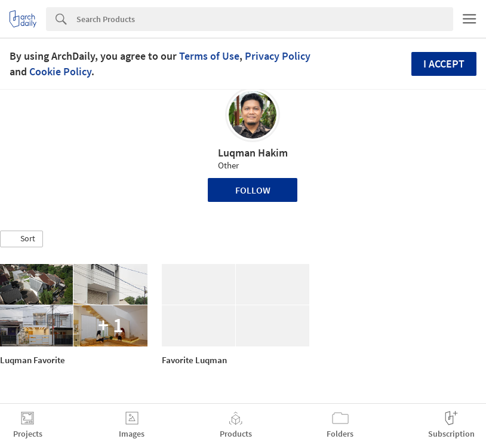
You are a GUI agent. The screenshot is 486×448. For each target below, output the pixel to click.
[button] (21, 239)
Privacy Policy (278, 56)
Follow (253, 190)
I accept (444, 64)
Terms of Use (209, 56)
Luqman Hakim (253, 153)
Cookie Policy (60, 71)
